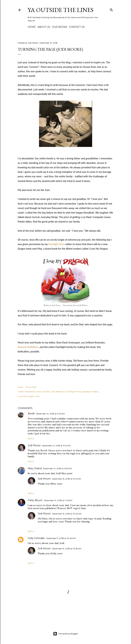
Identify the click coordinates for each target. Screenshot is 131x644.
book (39, 392)
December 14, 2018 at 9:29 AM (50, 414)
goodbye (87, 392)
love (38, 396)
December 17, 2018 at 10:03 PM (61, 538)
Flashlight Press (57, 244)
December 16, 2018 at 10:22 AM (67, 514)
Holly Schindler (36, 538)
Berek (31, 414)
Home (32, 27)
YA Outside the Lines (61, 10)
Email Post (31, 387)
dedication (61, 392)
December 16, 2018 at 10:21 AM (66, 479)
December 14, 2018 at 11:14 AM (56, 446)
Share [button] (21, 387)
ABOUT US (44, 27)
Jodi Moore (34, 445)
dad (53, 392)
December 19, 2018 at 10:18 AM (67, 549)
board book (30, 392)
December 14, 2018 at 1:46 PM (58, 500)
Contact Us (77, 27)
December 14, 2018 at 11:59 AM (57, 468)
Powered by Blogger (66, 634)
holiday (95, 392)
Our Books (60, 27)
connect (46, 392)
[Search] (111, 9)
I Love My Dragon (26, 396)
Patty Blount (35, 500)
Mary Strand (35, 468)
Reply (31, 439)
